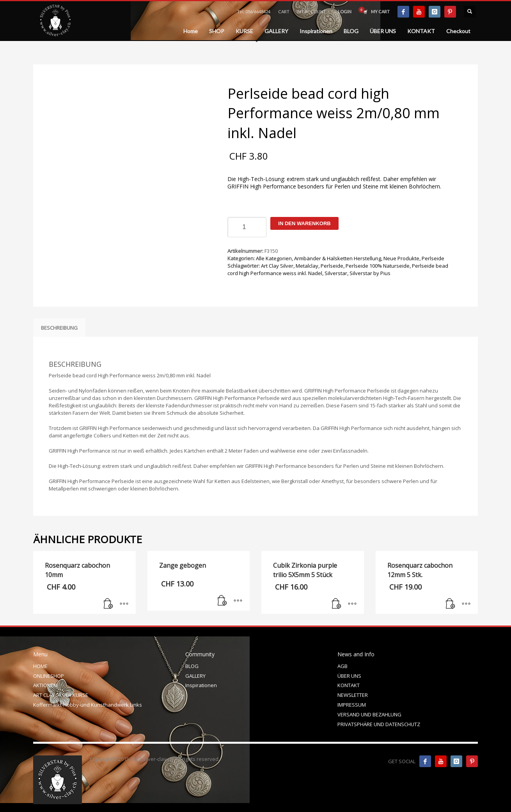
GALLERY (195, 676)
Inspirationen (201, 685)
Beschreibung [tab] (59, 328)
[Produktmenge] (247, 227)
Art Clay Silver (277, 266)
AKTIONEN (45, 685)
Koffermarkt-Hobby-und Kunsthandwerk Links (88, 705)
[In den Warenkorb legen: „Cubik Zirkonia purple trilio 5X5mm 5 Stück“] (337, 604)
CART (284, 12)
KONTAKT (349, 685)
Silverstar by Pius (370, 273)
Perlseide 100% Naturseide (378, 266)
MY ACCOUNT (312, 12)
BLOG (192, 666)
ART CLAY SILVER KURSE (61, 695)
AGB (342, 666)
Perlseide (433, 258)
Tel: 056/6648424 (254, 12)
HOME (40, 666)
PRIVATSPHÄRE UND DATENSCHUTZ (379, 724)
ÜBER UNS (349, 676)
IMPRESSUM (352, 705)
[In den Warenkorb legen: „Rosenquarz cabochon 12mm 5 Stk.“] (451, 604)
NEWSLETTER (353, 695)
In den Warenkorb (304, 223)
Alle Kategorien (274, 258)
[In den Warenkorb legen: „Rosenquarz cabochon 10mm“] (108, 604)
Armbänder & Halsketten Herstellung (338, 258)
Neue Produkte (401, 258)
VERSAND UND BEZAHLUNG (369, 714)
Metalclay (307, 266)
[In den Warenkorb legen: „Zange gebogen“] (222, 601)
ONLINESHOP (49, 676)
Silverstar (336, 273)
